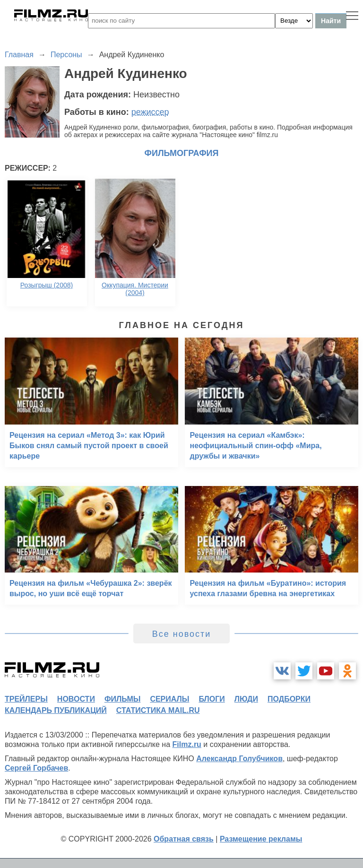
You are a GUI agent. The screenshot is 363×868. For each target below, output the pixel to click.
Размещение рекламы (261, 839)
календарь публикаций (56, 710)
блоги (212, 699)
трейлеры (26, 699)
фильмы (122, 699)
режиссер (150, 112)
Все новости (182, 634)
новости (76, 699)
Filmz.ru (187, 744)
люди (246, 699)
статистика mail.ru (158, 710)
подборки (289, 699)
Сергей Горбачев (36, 768)
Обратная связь (184, 839)
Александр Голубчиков (239, 759)
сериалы (169, 699)
